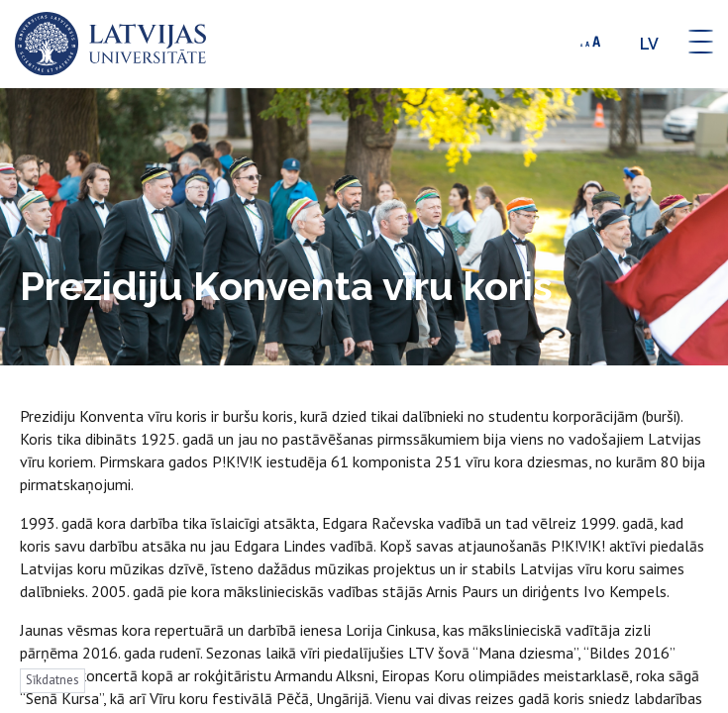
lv (649, 44)
